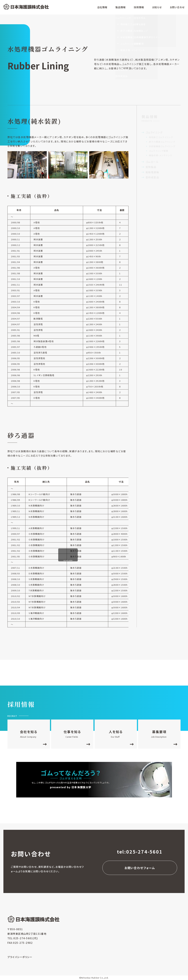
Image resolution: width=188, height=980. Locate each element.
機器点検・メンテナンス (161, 155)
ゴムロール (152, 162)
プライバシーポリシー (20, 957)
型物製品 (151, 167)
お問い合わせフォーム (140, 868)
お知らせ (157, 7)
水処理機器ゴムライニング (162, 146)
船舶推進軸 (152, 172)
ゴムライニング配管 (159, 151)
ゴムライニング (154, 132)
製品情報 (121, 7)
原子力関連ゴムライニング (162, 142)
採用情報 (139, 7)
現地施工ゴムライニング (161, 137)
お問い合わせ (177, 7)
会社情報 (102, 7)
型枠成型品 (152, 177)
